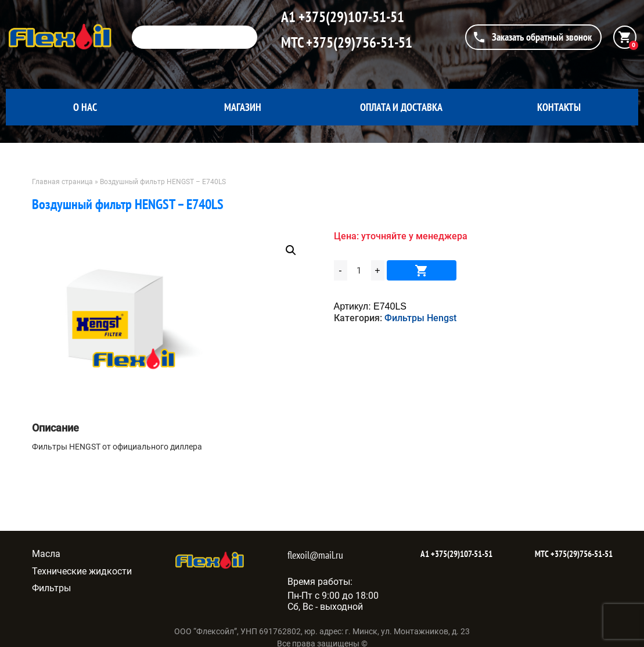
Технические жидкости (82, 571)
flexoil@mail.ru (315, 555)
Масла (46, 554)
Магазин (243, 107)
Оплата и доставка (401, 107)
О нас (85, 107)
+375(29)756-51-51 (358, 42)
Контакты (559, 107)
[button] (291, 250)
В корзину (422, 270)
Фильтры (51, 588)
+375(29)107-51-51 (350, 17)
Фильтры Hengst (420, 318)
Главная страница (62, 182)
